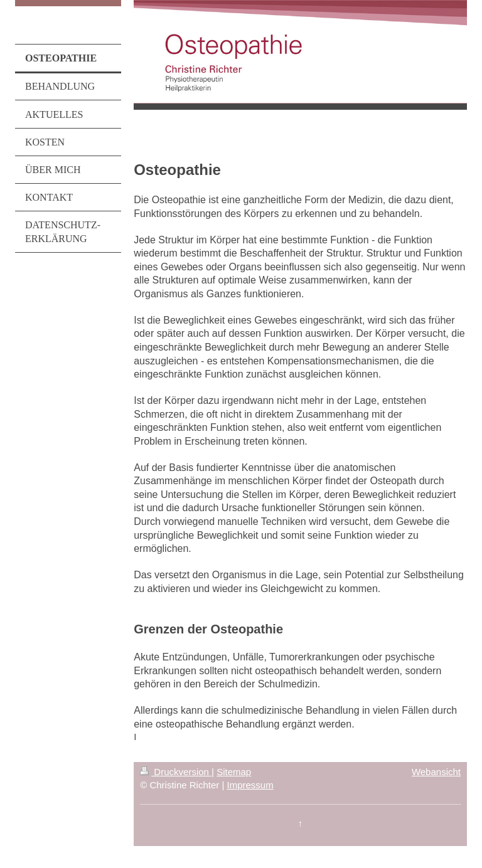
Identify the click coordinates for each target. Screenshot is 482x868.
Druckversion (176, 772)
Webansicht (436, 772)
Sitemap (234, 772)
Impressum (250, 785)
